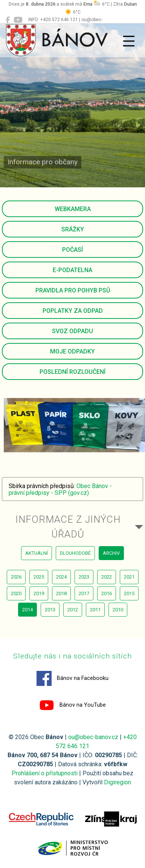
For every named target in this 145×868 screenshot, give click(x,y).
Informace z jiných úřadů (68, 527)
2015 (129, 593)
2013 (50, 610)
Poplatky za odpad (73, 311)
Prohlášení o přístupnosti (45, 773)
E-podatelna (72, 270)
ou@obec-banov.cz (93, 737)
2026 (16, 577)
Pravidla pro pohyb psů (73, 290)
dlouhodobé (75, 553)
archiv (111, 553)
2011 (95, 610)
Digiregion (118, 782)
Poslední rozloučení (72, 372)
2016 (107, 593)
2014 (27, 610)
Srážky (73, 229)
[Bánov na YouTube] (18, 20)
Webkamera (73, 209)
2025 (39, 577)
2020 (16, 593)
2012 (73, 610)
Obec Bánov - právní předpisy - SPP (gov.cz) (60, 489)
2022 (107, 577)
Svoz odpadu (72, 331)
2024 (61, 577)
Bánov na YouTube (72, 705)
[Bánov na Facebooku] (8, 20)
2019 (39, 593)
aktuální (37, 553)
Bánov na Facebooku (72, 678)
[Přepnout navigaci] (129, 41)
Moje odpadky (72, 351)
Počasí (72, 250)
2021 (129, 577)
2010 (118, 610)
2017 (84, 593)
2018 (61, 593)
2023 (84, 577)
